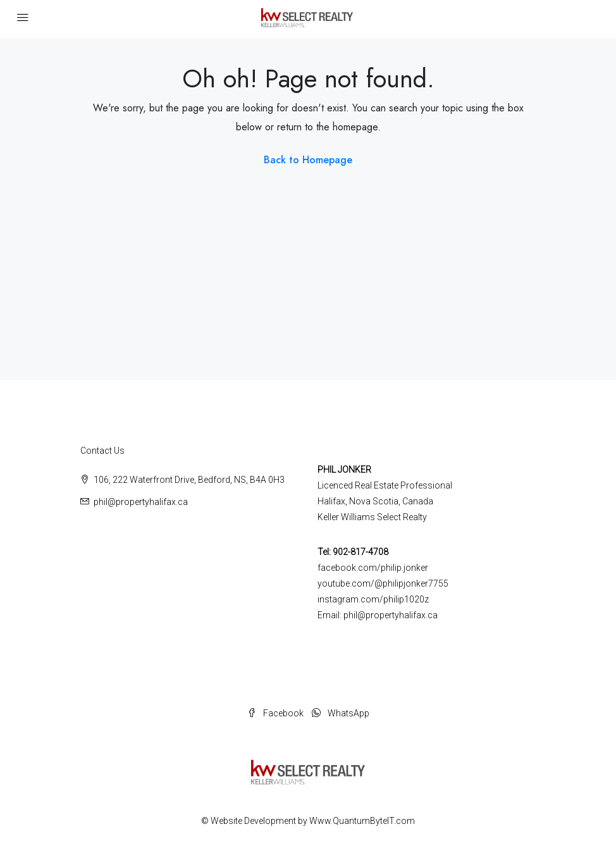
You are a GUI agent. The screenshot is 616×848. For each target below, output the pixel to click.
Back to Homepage (308, 160)
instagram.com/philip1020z (373, 599)
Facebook (276, 713)
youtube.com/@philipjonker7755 (383, 583)
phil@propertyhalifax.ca (141, 502)
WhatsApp (341, 713)
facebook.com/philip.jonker (373, 568)
